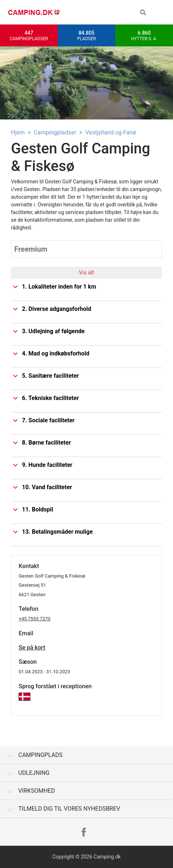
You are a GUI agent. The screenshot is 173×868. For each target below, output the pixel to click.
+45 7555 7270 (35, 619)
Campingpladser (55, 132)
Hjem (18, 132)
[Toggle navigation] (162, 12)
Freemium (31, 249)
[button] (143, 12)
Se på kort (32, 648)
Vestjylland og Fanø (111, 132)
